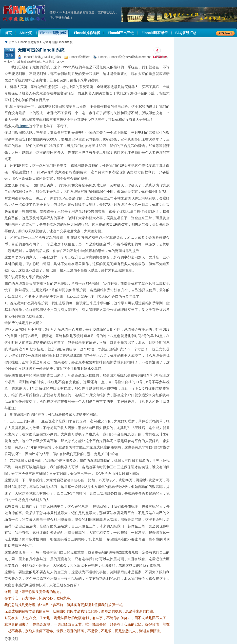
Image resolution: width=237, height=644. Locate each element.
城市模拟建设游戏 (29, 62)
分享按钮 (11, 639)
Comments (160, 53)
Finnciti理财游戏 (29, 42)
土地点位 (10, 62)
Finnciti (102, 57)
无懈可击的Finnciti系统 (41, 50)
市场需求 (48, 62)
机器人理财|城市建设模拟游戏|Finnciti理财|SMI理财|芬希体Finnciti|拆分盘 (25, 13)
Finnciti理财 (117, 57)
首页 (12, 42)
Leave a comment (139, 57)
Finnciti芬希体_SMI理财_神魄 (42, 57)
